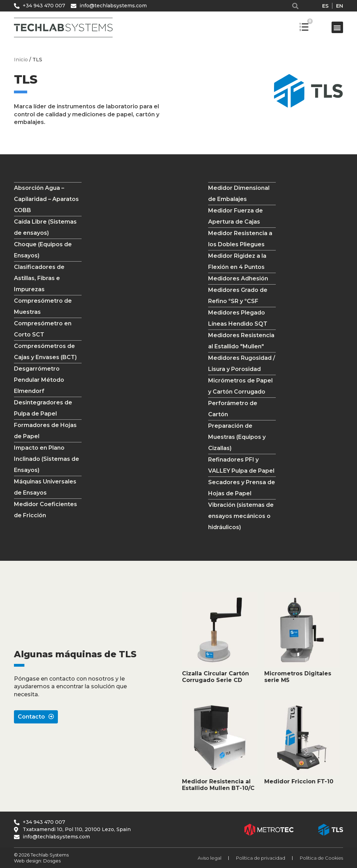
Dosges (51, 861)
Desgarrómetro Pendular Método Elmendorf (39, 380)
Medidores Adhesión (238, 278)
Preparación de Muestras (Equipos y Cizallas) (237, 437)
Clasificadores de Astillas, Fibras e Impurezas (39, 278)
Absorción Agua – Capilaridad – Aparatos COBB (46, 199)
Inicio (21, 60)
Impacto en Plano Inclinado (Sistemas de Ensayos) (47, 459)
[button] (295, 6)
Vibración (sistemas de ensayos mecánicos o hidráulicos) (241, 516)
